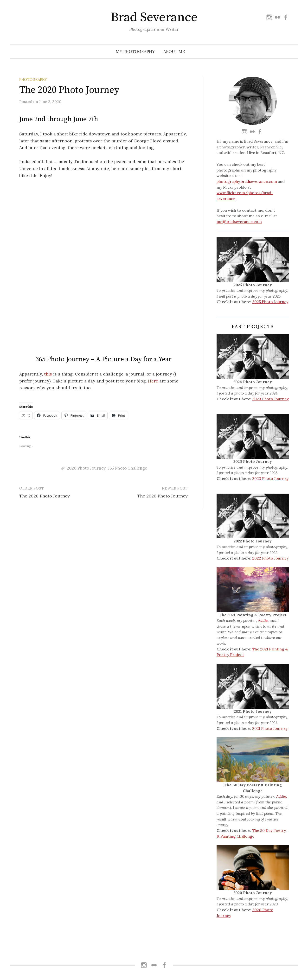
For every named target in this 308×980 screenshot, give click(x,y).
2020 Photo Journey (86, 315)
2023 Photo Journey (270, 399)
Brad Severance (154, 17)
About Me (174, 51)
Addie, (263, 620)
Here (153, 228)
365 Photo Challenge (127, 315)
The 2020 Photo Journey (45, 343)
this (48, 221)
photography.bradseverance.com (247, 181)
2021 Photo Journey (270, 728)
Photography (33, 80)
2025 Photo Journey (270, 302)
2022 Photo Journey (270, 558)
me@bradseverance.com (239, 222)
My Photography (135, 51)
